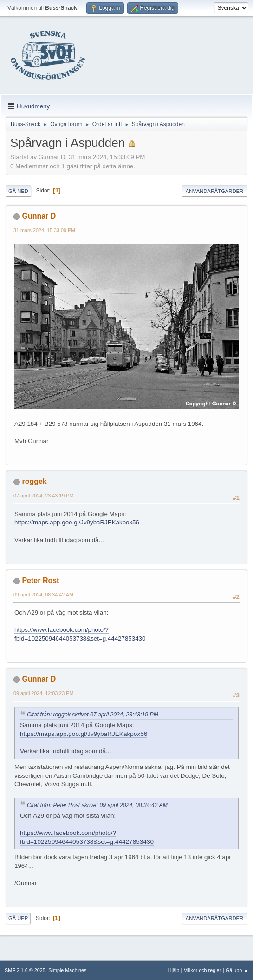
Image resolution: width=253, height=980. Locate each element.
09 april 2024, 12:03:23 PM (43, 693)
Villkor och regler (202, 970)
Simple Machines (67, 970)
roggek (34, 481)
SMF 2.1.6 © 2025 (25, 970)
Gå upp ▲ (237, 970)
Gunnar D (39, 216)
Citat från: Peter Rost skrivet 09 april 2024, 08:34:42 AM (97, 805)
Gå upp (18, 918)
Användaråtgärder (214, 191)
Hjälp (174, 970)
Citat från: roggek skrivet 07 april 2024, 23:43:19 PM (93, 715)
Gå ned (18, 191)
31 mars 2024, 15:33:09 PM (44, 230)
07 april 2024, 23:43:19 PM (43, 496)
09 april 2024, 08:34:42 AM (43, 595)
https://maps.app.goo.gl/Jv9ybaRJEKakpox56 (77, 522)
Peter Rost (40, 580)
